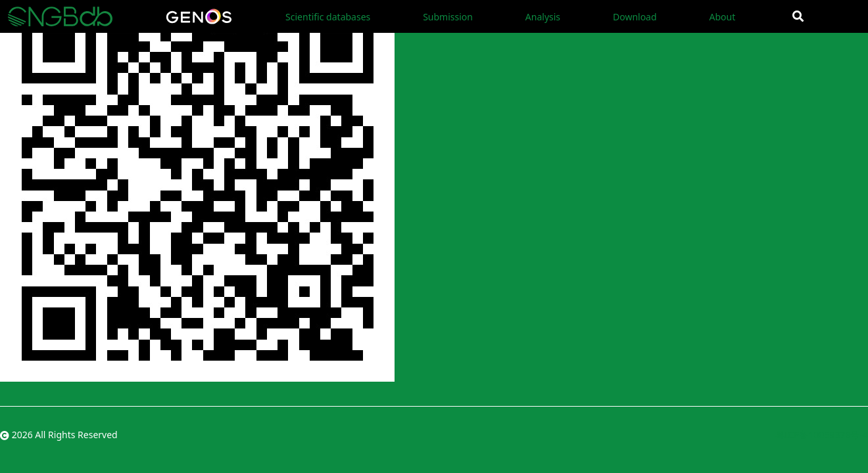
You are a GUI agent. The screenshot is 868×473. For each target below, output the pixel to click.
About (722, 17)
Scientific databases (328, 17)
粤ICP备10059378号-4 (822, 435)
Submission (448, 17)
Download (635, 17)
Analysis (543, 17)
